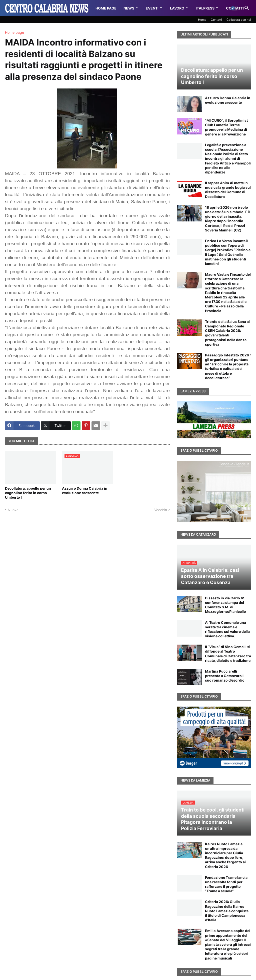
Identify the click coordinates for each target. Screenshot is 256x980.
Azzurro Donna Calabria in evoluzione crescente (85, 490)
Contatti (216, 20)
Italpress (205, 8)
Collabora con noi (239, 20)
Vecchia (161, 510)
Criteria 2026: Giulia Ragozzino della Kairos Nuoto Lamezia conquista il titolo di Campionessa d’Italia (227, 911)
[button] (234, 8)
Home (202, 20)
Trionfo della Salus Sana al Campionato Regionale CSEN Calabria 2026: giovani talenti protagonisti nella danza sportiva (227, 333)
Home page (14, 32)
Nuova (13, 510)
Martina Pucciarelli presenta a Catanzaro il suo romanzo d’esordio (225, 676)
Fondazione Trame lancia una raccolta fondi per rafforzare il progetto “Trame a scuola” (226, 884)
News (129, 8)
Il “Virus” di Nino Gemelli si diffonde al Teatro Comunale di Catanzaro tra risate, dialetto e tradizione (228, 654)
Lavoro (177, 8)
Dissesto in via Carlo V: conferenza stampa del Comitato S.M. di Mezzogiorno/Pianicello (225, 605)
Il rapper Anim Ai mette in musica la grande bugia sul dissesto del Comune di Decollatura (228, 190)
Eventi (152, 8)
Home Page (106, 8)
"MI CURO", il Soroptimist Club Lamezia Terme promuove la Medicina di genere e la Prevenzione (226, 127)
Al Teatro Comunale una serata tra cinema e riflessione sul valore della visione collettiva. (227, 629)
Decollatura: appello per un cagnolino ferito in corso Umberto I (28, 493)
